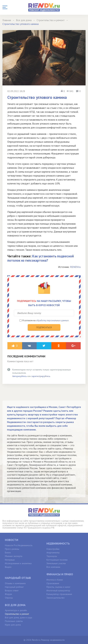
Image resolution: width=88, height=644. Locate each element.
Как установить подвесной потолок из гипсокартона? (41, 258)
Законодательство (56, 598)
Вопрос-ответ (12, 590)
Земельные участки (56, 563)
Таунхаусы (52, 556)
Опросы (9, 598)
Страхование (53, 583)
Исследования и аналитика (18, 563)
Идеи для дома (13, 625)
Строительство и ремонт (17, 614)
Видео (8, 567)
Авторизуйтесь (19, 376)
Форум (8, 594)
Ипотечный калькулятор (58, 590)
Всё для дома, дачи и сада (18, 617)
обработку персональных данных (52, 320)
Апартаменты (53, 553)
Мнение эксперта (14, 556)
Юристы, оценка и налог (58, 587)
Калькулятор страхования (59, 594)
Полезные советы (14, 621)
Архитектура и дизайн (16, 610)
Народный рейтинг (14, 587)
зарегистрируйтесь (41, 376)
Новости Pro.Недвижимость (19, 545)
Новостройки (53, 549)
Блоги (8, 553)
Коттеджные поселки (57, 560)
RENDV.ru (75, 267)
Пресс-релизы (12, 549)
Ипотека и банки (55, 580)
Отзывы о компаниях (15, 583)
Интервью (10, 560)
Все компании (53, 567)
